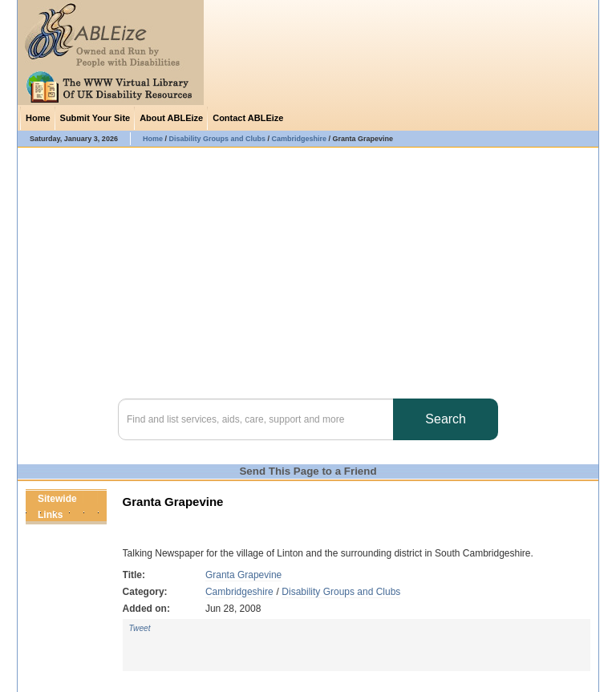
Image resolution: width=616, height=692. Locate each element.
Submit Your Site (95, 118)
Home (38, 118)
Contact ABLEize (248, 118)
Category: (145, 592)
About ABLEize (171, 118)
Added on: (146, 609)
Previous (83, 515)
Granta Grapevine (243, 575)
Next (97, 515)
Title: (134, 575)
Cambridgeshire (239, 592)
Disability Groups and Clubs (341, 592)
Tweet (140, 628)
